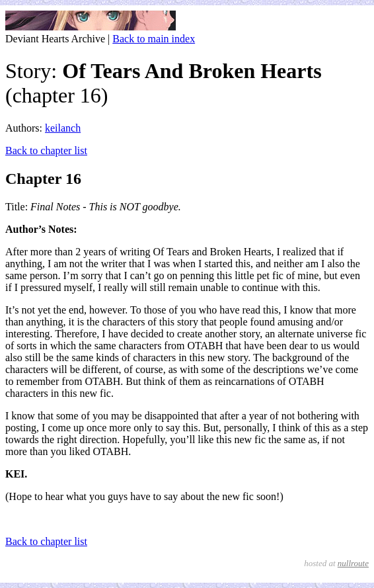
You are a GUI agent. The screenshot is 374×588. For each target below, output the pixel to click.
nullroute (353, 563)
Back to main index (154, 39)
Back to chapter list (46, 150)
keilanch (63, 128)
